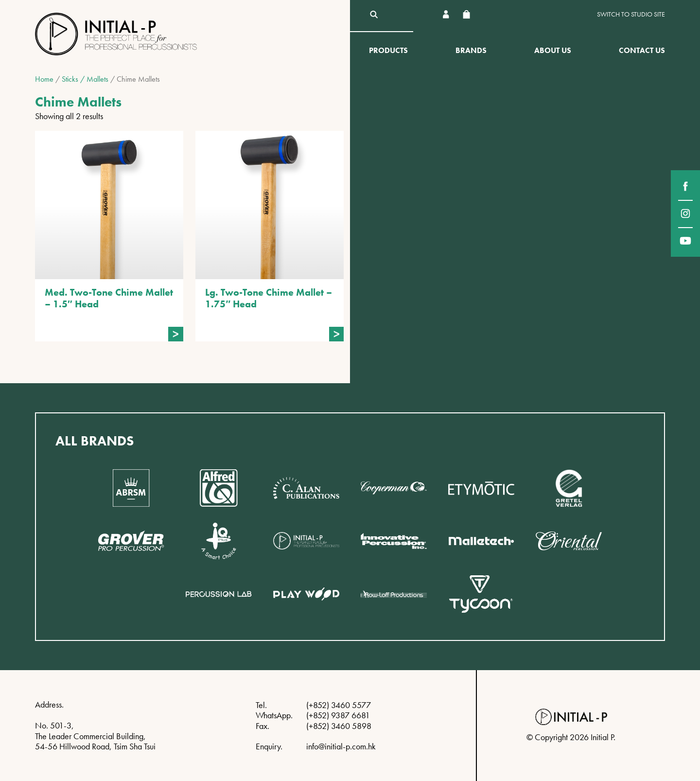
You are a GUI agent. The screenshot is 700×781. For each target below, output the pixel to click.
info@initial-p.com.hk (341, 746)
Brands (471, 50)
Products (388, 50)
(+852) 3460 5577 (339, 705)
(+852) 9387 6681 (338, 715)
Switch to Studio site (631, 14)
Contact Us (642, 50)
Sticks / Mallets (85, 79)
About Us (553, 50)
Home (44, 79)
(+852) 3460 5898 (339, 726)
